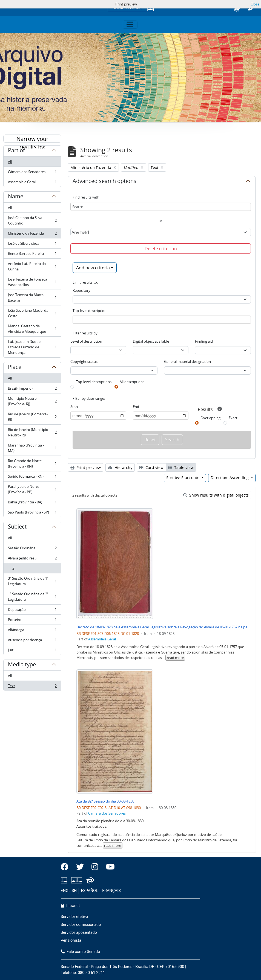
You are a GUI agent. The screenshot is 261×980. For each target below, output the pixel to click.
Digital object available (151, 341)
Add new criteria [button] (93, 268)
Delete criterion (161, 249)
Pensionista (71, 940)
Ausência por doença (32, 641)
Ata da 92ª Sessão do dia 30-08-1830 (105, 801)
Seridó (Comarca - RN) (32, 478)
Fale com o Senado (81, 952)
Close (255, 4)
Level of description (86, 341)
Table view (181, 467)
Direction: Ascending (230, 478)
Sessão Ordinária (32, 549)
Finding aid (204, 341)
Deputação (32, 611)
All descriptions (132, 382)
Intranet (70, 906)
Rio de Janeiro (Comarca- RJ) (32, 417)
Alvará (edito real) (32, 559)
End (136, 407)
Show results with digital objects (216, 495)
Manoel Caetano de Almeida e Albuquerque (32, 329)
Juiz (32, 651)
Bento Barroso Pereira (32, 255)
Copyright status (84, 361)
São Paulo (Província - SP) (32, 513)
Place (15, 368)
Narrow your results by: (32, 139)
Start (74, 407)
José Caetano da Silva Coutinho (32, 220)
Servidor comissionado (81, 925)
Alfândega (32, 631)
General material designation (187, 361)
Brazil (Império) (32, 390)
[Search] (161, 207)
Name (16, 197)
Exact (233, 418)
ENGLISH (69, 891)
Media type (22, 665)
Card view (151, 467)
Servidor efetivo (74, 917)
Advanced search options (104, 182)
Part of (16, 151)
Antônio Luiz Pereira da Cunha (32, 266)
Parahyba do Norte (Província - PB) (32, 489)
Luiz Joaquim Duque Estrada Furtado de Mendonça (32, 347)
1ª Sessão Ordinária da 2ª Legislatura (32, 597)
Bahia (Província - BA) (32, 503)
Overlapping (210, 418)
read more (175, 658)
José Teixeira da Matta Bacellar (32, 297)
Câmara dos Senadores (32, 173)
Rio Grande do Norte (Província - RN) (32, 463)
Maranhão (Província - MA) (32, 448)
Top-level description (90, 311)
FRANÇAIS (111, 891)
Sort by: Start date (183, 478)
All (10, 162)
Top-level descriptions (94, 382)
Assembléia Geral (32, 183)
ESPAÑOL (90, 891)
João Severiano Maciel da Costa (32, 313)
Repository (81, 290)
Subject (17, 527)
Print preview (86, 467)
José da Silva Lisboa (32, 245)
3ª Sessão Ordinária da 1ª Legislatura (32, 581)
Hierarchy (120, 467)
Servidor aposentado (79, 933)
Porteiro (32, 621)
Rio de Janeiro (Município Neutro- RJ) (32, 432)
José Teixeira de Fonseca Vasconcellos (32, 282)
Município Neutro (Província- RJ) (32, 401)
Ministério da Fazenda (32, 234)
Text (32, 687)
